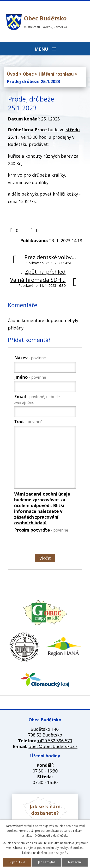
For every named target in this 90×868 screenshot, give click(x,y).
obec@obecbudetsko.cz (53, 746)
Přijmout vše (17, 862)
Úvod (12, 74)
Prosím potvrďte (41, 530)
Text (28, 421)
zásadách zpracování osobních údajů (36, 520)
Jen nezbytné (47, 862)
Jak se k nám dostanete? (45, 810)
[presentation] (45, 544)
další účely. (60, 835)
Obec (28, 74)
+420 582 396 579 (55, 741)
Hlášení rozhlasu (56, 74)
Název (30, 358)
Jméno (30, 377)
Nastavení (75, 862)
